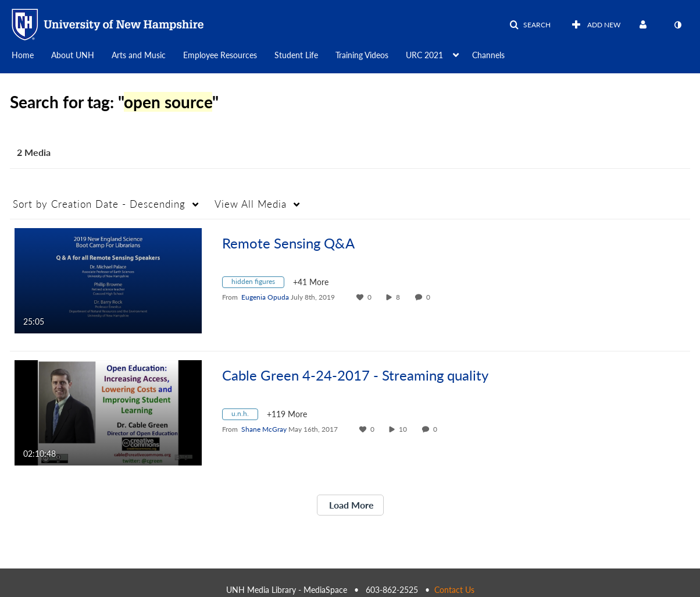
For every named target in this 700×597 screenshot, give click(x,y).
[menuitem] (31, 54)
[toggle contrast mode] (677, 25)
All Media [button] (251, 204)
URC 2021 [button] (424, 55)
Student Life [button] (296, 55)
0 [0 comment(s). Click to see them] (430, 297)
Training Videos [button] (362, 55)
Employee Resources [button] (220, 55)
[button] (530, 25)
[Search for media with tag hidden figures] (258, 284)
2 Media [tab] (34, 152)
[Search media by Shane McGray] (264, 429)
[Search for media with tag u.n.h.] (244, 416)
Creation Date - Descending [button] (99, 204)
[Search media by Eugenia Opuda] (265, 297)
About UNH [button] (73, 55)
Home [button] (23, 55)
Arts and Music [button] (139, 55)
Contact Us (454, 590)
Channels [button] (488, 55)
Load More (350, 505)
